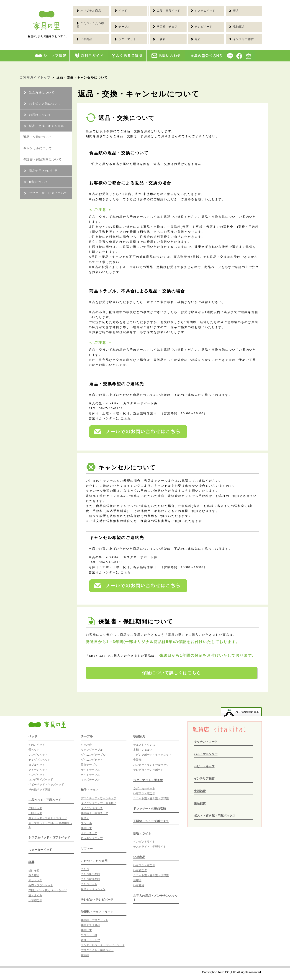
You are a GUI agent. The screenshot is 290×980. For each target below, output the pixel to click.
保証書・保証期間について (42, 159)
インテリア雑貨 (204, 779)
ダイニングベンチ (92, 808)
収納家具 (139, 736)
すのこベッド (37, 745)
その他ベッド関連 (39, 790)
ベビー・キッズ (204, 766)
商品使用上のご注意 (40, 171)
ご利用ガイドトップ (35, 77)
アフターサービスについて (45, 193)
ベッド (33, 736)
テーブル (87, 736)
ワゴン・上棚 (89, 935)
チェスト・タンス (144, 745)
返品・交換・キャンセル (44, 126)
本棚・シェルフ (90, 940)
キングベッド (37, 775)
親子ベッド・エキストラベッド (48, 818)
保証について (36, 182)
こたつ (85, 869)
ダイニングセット (92, 760)
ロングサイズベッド (41, 780)
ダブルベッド (37, 765)
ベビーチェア (89, 833)
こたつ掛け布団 (90, 874)
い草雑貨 (139, 885)
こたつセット (89, 884)
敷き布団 (34, 875)
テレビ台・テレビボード (97, 900)
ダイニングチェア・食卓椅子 (99, 803)
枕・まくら (35, 895)
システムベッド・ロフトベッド (49, 837)
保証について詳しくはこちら (172, 673)
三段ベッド (35, 813)
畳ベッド (34, 750)
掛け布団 (34, 871)
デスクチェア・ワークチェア (99, 798)
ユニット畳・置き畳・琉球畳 (151, 798)
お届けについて (37, 115)
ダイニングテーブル (93, 755)
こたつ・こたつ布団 (94, 861)
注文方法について (39, 92)
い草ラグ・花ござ (144, 793)
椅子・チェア (90, 790)
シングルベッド (38, 755)
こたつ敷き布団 (90, 879)
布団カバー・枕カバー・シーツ (48, 890)
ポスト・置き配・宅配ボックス (215, 816)
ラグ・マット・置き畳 (148, 780)
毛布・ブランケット (41, 885)
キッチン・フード (206, 742)
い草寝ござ (35, 900)
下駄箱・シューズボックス (151, 821)
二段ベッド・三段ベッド (45, 800)
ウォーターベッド (40, 850)
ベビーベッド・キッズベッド (46, 785)
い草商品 (139, 857)
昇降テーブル (89, 765)
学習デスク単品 (90, 925)
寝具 (31, 862)
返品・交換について (38, 137)
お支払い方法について (42, 104)
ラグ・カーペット (144, 788)
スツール (86, 823)
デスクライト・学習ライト (97, 950)
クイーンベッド (38, 770)
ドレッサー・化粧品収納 (150, 809)
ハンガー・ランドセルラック (151, 765)
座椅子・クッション (93, 889)
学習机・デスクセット (95, 920)
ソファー (87, 849)
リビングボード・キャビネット (152, 755)
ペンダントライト (144, 842)
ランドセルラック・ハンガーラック (103, 945)
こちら (126, 418)
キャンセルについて (38, 148)
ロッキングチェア (92, 838)
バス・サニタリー (206, 754)
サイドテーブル (90, 770)
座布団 (137, 880)
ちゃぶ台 (86, 745)
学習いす (86, 828)
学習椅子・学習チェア (95, 813)
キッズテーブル (90, 780)
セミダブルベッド (39, 760)
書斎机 (85, 955)
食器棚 (137, 760)
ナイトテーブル (90, 775)
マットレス (35, 880)
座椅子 (85, 818)
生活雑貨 (200, 791)
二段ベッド (35, 808)
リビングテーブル (92, 750)
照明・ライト (142, 833)
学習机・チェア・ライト (97, 912)
